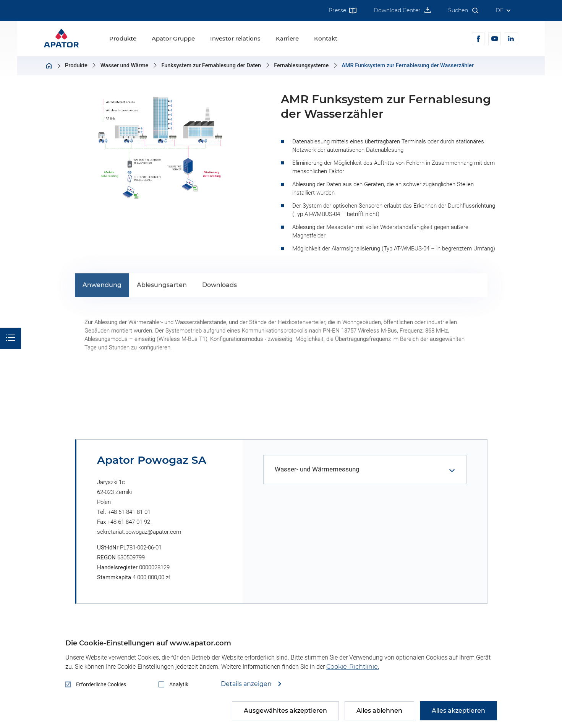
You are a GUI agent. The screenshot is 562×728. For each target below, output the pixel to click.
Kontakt (326, 38)
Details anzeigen (247, 684)
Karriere (287, 38)
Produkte (123, 38)
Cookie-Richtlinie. (353, 667)
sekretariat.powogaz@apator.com (139, 532)
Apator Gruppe (173, 38)
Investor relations (235, 38)
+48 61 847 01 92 (129, 522)
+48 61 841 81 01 (129, 512)
